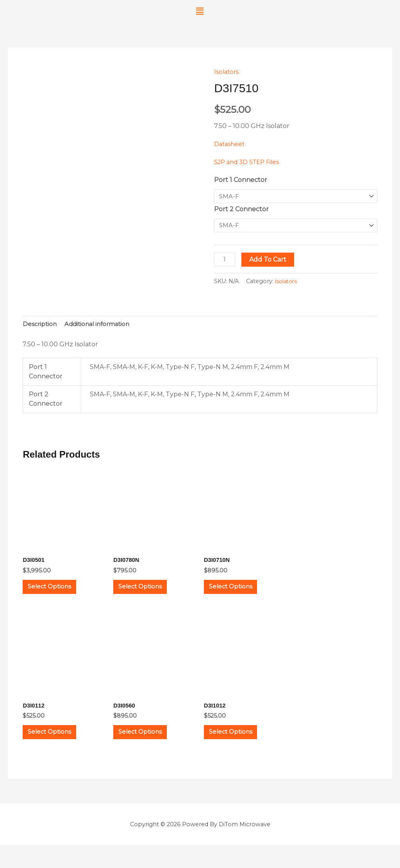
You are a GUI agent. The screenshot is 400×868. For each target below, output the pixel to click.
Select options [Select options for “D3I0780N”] (149, 595)
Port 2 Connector (241, 210)
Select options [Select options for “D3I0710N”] (239, 595)
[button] (200, 11)
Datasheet (230, 144)
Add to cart (269, 261)
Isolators (227, 72)
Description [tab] (40, 327)
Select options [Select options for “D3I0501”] (58, 595)
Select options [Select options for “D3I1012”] (239, 750)
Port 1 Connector (241, 180)
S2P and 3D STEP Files (249, 162)
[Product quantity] (225, 261)
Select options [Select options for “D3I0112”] (58, 750)
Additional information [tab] (101, 327)
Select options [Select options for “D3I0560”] (149, 750)
